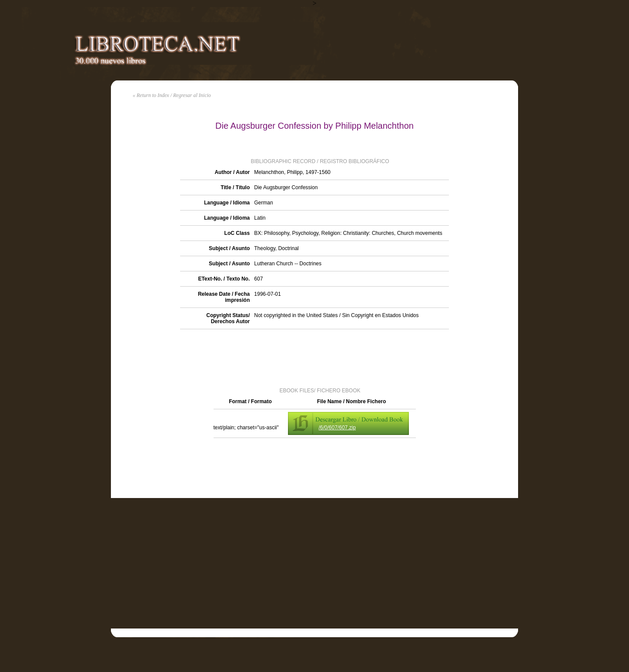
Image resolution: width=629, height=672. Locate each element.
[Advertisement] (314, 358)
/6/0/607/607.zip (337, 428)
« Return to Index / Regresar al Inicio (172, 95)
